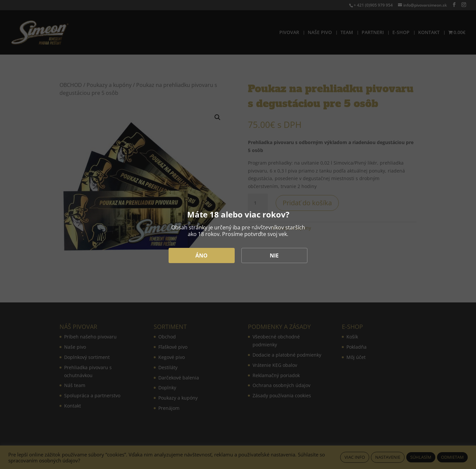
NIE (274, 255)
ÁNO (201, 255)
